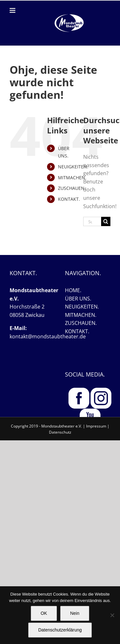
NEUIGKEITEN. (73, 167)
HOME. (73, 290)
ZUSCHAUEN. (72, 188)
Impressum (96, 426)
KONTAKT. (69, 199)
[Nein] (112, 615)
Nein (75, 613)
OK (44, 613)
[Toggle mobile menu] (13, 10)
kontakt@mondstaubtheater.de (48, 336)
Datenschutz (60, 432)
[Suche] (106, 221)
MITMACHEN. (72, 178)
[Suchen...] (92, 221)
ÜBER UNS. (78, 299)
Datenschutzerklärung (60, 630)
